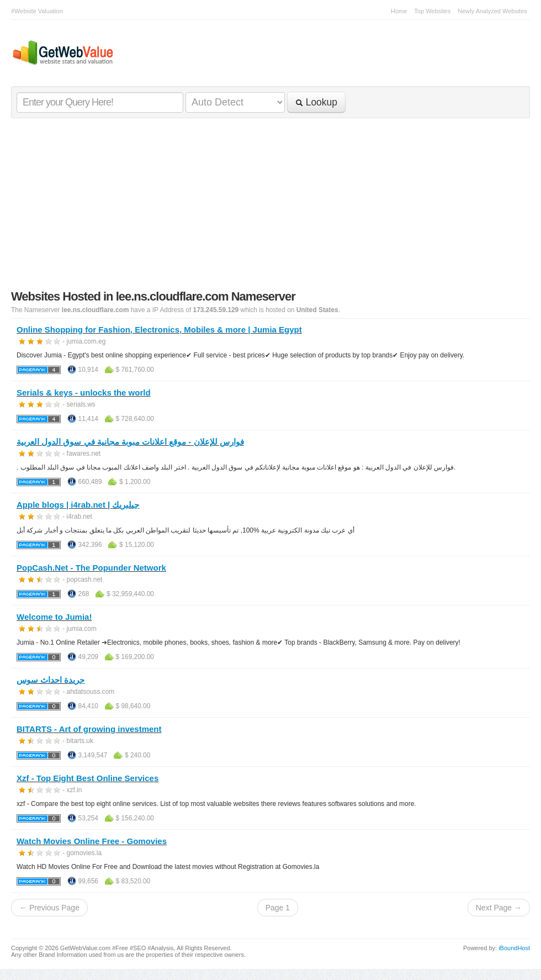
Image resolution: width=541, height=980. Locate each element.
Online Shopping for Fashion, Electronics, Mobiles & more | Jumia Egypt (159, 330)
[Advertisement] (270, 207)
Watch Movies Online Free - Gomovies (92, 841)
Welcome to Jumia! (54, 617)
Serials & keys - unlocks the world (84, 392)
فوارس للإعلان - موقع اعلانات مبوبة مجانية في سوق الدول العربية (130, 442)
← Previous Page (49, 908)
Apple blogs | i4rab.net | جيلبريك (78, 505)
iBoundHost (514, 948)
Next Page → (499, 908)
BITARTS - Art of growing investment (89, 729)
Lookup (316, 102)
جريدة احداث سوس (51, 680)
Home (399, 11)
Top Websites (432, 11)
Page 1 (278, 908)
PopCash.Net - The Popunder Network (91, 568)
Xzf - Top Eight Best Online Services (87, 778)
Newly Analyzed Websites (492, 11)
